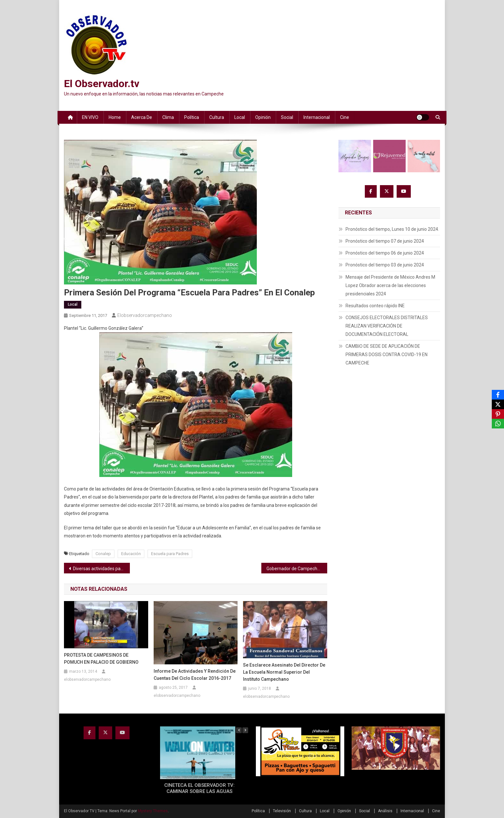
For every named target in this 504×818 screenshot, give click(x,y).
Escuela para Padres (170, 554)
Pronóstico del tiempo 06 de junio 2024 (385, 253)
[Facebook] (498, 395)
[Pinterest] (498, 414)
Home (115, 117)
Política (192, 117)
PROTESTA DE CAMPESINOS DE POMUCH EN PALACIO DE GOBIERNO (101, 659)
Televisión (282, 811)
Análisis (385, 811)
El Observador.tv (102, 84)
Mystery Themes (153, 811)
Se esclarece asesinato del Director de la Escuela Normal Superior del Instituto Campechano (284, 672)
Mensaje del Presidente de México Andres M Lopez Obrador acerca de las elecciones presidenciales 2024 (390, 285)
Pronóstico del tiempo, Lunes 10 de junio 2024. (392, 229)
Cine (345, 117)
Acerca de (142, 117)
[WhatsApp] (498, 424)
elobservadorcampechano (145, 315)
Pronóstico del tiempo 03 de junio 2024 (385, 265)
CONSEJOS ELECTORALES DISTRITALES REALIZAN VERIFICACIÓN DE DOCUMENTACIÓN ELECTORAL (387, 326)
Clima (168, 117)
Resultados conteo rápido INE (375, 306)
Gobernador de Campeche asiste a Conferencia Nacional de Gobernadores (297, 569)
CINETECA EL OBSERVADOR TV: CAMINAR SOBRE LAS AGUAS (199, 788)
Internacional (317, 117)
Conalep (103, 554)
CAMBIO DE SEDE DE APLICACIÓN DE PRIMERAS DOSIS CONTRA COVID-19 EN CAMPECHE (387, 355)
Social (287, 117)
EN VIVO (90, 117)
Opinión (263, 117)
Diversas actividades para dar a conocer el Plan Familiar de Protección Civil (101, 569)
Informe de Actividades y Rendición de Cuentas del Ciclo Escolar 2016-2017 (195, 675)
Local (240, 117)
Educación (131, 554)
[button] (245, 730)
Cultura (217, 117)
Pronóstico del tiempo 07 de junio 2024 (385, 241)
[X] (498, 404)
